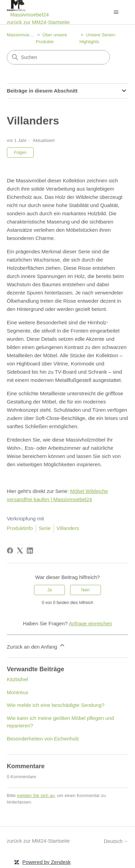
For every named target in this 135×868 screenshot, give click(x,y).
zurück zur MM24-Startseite (38, 22)
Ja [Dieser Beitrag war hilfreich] (50, 590)
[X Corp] (20, 551)
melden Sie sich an (36, 795)
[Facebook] (10, 551)
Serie (45, 528)
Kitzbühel (18, 679)
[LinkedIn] (30, 551)
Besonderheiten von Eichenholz (43, 739)
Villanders (68, 528)
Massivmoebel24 (24, 35)
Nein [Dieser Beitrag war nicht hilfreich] (85, 590)
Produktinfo (20, 528)
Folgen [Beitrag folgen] (20, 153)
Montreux (18, 692)
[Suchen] (58, 57)
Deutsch (116, 841)
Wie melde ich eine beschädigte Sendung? (56, 705)
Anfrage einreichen (90, 623)
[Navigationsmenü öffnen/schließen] (116, 12)
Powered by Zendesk (47, 862)
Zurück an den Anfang (36, 646)
